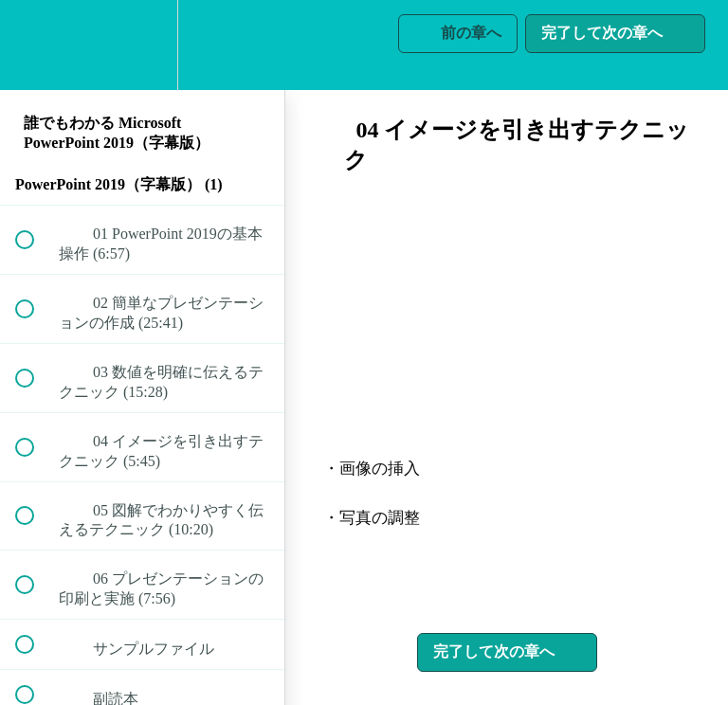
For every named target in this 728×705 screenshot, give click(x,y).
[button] (35, 45)
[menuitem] (142, 45)
